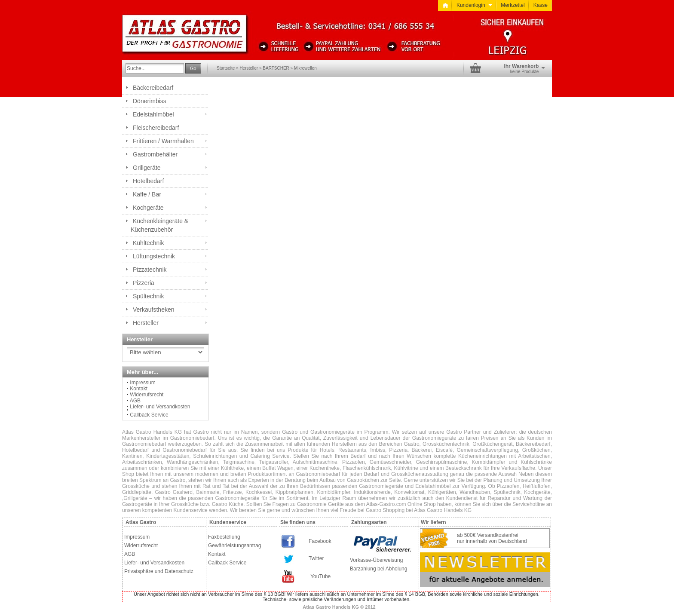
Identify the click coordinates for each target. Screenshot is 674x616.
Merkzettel (513, 5)
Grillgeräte (147, 168)
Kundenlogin (474, 5)
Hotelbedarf (148, 181)
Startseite (226, 68)
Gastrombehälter (155, 154)
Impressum (142, 383)
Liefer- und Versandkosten (160, 407)
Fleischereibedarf (156, 128)
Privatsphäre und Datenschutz (159, 571)
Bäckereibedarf (153, 88)
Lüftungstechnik (154, 256)
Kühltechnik (148, 243)
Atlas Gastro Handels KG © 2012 (339, 607)
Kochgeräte (148, 208)
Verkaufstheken (154, 310)
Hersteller (249, 68)
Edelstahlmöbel (153, 114)
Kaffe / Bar (147, 194)
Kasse (541, 5)
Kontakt (139, 389)
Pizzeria (144, 283)
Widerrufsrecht (147, 395)
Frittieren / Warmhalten (163, 141)
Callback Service (149, 415)
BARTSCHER (276, 68)
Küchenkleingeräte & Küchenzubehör (159, 225)
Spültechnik (148, 296)
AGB (135, 401)
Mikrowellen (305, 68)
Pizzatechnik (150, 270)
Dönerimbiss (150, 101)
